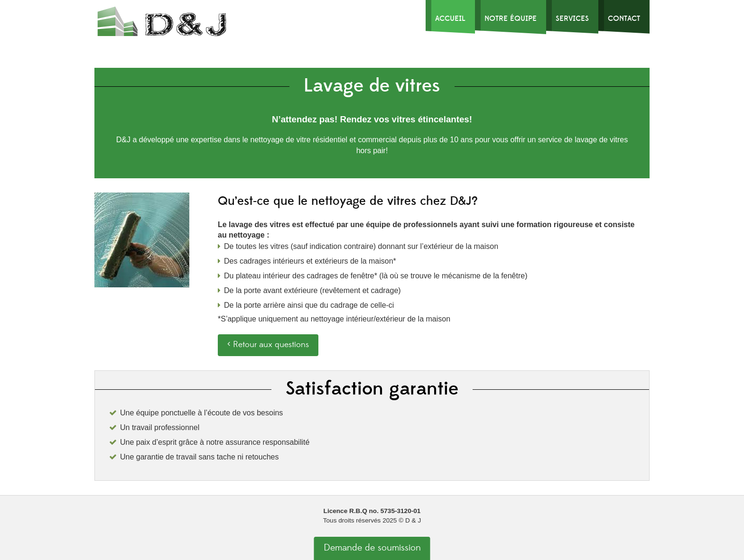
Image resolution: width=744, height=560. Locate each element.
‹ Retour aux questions (268, 345)
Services (572, 18)
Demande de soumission (372, 548)
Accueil (450, 18)
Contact (624, 18)
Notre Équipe (511, 18)
